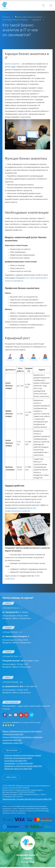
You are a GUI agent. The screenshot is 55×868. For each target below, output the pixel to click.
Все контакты (12, 750)
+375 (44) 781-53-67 (12, 656)
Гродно (8, 627)
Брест (8, 677)
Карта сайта (11, 777)
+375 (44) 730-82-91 (12, 632)
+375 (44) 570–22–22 (12, 608)
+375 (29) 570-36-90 (13, 682)
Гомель (8, 652)
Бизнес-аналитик (12, 64)
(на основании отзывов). (22, 722)
